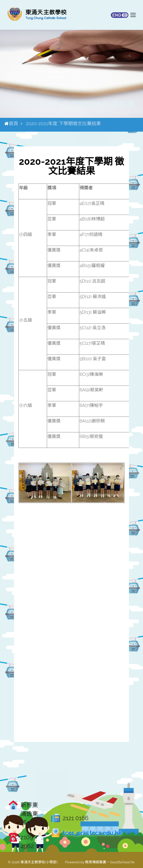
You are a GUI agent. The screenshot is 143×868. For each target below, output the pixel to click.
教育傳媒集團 (96, 862)
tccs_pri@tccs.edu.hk (92, 833)
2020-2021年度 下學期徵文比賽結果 (63, 124)
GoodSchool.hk (122, 862)
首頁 (13, 124)
